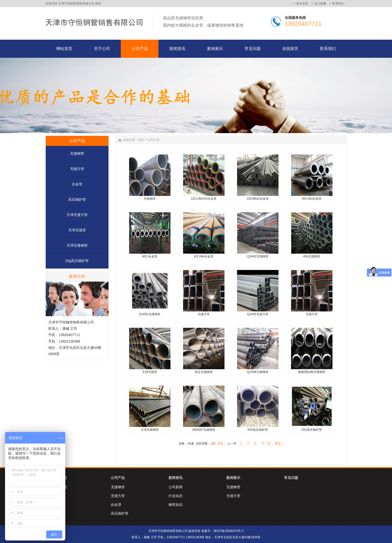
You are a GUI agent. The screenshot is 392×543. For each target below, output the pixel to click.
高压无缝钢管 (204, 372)
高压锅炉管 (77, 199)
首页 (141, 140)
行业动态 (176, 496)
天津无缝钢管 (77, 245)
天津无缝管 (77, 230)
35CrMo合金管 (312, 199)
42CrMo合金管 (204, 256)
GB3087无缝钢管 (204, 430)
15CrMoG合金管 (258, 199)
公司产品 (153, 140)
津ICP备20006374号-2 (229, 531)
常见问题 (291, 478)
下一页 (266, 444)
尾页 (278, 444)
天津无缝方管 (77, 215)
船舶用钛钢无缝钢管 (312, 372)
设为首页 (302, 4)
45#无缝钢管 (312, 256)
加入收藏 (320, 4)
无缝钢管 (77, 153)
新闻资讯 (176, 478)
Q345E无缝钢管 (258, 256)
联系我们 (338, 4)
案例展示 (233, 478)
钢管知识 (176, 505)
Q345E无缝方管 (258, 314)
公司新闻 (176, 487)
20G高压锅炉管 (258, 430)
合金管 (77, 184)
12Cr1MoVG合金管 (204, 199)
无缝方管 (77, 169)
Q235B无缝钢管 (258, 372)
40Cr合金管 (150, 256)
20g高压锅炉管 (77, 261)
